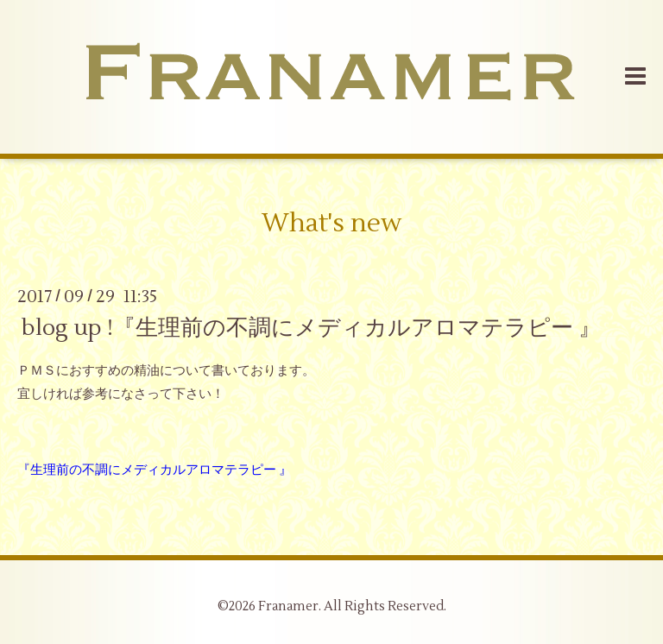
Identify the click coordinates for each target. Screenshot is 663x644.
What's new (331, 223)
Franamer (288, 606)
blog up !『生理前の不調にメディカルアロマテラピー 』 (311, 327)
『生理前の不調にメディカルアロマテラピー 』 (155, 470)
